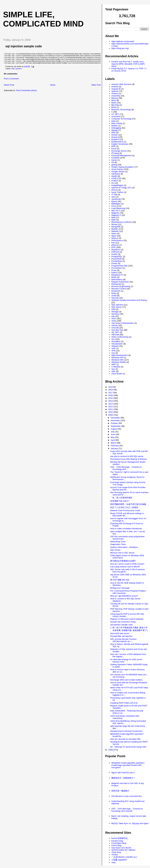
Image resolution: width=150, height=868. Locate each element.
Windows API (117, 358)
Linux (114, 206)
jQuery (114, 201)
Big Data (115, 105)
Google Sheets (118, 172)
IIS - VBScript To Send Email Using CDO (128, 747)
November (116, 420)
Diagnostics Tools (118, 544)
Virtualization (117, 344)
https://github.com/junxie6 (123, 41)
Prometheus (117, 268)
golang (114, 165)
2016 (111, 395)
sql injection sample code (24, 46)
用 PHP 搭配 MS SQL (120, 580)
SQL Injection (17, 71)
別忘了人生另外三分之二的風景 (124, 507)
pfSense (115, 245)
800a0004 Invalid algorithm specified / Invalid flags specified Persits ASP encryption (128, 765)
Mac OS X (116, 211)
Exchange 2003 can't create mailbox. (127, 680)
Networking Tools (118, 542)
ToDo (114, 318)
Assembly (116, 96)
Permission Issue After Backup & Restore (129, 459)
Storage (115, 312)
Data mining (117, 123)
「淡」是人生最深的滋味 (121, 498)
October (115, 423)
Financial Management (121, 155)
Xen (113, 369)
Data (113, 121)
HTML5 (115, 181)
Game (114, 160)
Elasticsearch (117, 142)
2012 (111, 407)
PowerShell (116, 259)
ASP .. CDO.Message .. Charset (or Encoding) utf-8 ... (126, 468)
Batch (114, 103)
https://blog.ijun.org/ (120, 48)
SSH (113, 309)
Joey (113, 862)
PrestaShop (117, 261)
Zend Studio (117, 374)
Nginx (114, 236)
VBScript (115, 335)
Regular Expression (120, 282)
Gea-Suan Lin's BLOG (121, 848)
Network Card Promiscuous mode (125, 510)
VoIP (113, 348)
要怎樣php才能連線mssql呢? (123, 561)
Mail (113, 217)
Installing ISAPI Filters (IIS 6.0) (124, 703)
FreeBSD (115, 158)
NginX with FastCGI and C (123, 773)
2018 (111, 390)
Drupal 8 (115, 139)
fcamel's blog (117, 841)
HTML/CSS (116, 178)
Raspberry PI (117, 275)
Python (114, 273)
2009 (111, 415)
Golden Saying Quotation (122, 167)
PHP (113, 247)
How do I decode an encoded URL (126, 739)
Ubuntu (115, 325)
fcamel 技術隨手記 (120, 838)
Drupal (114, 137)
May (113, 437)
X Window (116, 367)
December (116, 418)
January (115, 448)
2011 (111, 409)
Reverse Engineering (121, 286)
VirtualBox (116, 341)
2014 (111, 401)
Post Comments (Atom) (26, 93)
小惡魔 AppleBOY (119, 860)
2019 (111, 387)
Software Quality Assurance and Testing (129, 300)
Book (114, 107)
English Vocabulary (120, 144)
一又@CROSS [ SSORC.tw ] (124, 857)
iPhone (114, 190)
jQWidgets (116, 204)
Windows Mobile (119, 362)
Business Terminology (121, 110)
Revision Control (119, 289)
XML (113, 371)
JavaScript (116, 199)
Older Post (96, 87)
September (116, 426)
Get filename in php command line (126, 796)
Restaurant (116, 284)
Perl (113, 243)
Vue (113, 353)
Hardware (116, 174)
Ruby (114, 293)
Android (115, 87)
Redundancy (117, 279)
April (113, 440)
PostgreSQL (117, 256)
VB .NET (115, 332)
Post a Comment (11, 81)
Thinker (115, 855)
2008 (111, 750)
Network (115, 231)
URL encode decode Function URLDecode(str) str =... (123, 640)
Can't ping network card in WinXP (125, 567)
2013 (111, 404)
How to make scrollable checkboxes (126, 529)
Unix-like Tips (117, 330)
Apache (115, 91)
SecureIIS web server (120, 633)
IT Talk (114, 194)
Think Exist (116, 852)
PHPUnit (115, 252)
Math (114, 220)
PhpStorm (116, 250)
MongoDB (116, 227)
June (113, 434)
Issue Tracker (117, 192)
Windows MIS (117, 360)
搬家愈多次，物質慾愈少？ (123, 778)
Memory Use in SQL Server (122, 553)
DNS (113, 132)
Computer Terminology (121, 119)
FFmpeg (115, 153)
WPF (114, 364)
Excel (114, 149)
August (114, 429)
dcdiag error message (120, 588)
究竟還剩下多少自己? (120, 501)
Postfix (114, 254)
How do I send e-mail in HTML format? (127, 564)
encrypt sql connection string (123, 622)
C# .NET (115, 114)
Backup (115, 98)
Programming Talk (119, 266)
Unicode (115, 328)
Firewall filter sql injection (121, 636)
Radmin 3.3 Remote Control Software (127, 619)
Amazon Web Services (121, 84)
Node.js (115, 238)
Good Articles (117, 169)
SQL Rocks (115, 550)
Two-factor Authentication (123, 323)
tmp (113, 316)
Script (114, 296)
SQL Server (116, 307)
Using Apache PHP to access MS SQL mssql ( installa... (127, 615)
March (114, 443)
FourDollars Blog (119, 843)
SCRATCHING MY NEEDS (123, 850)
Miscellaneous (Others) (122, 222)
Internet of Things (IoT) (121, 188)
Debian (114, 126)
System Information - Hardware (124, 547)
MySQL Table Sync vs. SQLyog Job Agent (130, 823)
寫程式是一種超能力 (120, 791)
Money (114, 224)
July (113, 432)
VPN (113, 351)
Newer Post (9, 87)
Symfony (115, 314)
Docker (114, 135)
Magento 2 (116, 215)
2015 (111, 398)
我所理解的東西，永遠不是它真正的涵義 (128, 504)
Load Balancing (118, 208)
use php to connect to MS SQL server (127, 456)
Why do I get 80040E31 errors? (124, 596)
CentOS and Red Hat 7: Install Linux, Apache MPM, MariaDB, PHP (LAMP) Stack (128, 64)
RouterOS (116, 291)
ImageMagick (117, 185)
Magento (115, 213)
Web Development (120, 355)
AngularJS (116, 89)
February (115, 446)
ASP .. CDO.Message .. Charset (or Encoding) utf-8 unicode (127, 810)
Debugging (116, 128)
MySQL (115, 229)
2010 (111, 412)
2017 (111, 393)
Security (115, 298)
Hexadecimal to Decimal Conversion (126, 731)
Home (53, 87)
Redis (114, 277)
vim (113, 339)
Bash (114, 100)
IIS (113, 183)
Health (114, 176)
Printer (114, 263)
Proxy (114, 270)
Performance (117, 240)
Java (113, 197)
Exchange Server (119, 151)
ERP (113, 146)
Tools (114, 321)
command (116, 116)
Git (113, 162)
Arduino (115, 93)
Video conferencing (120, 337)
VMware (115, 346)
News (114, 234)
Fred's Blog (116, 845)
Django (114, 130)
